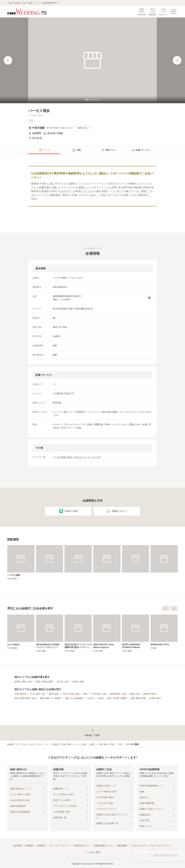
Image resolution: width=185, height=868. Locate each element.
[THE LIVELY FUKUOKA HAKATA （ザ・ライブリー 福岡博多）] (50, 633)
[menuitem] (44, 150)
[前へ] (165, 608)
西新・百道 (135, 694)
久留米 (100, 698)
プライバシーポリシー (59, 846)
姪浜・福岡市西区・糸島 (25, 698)
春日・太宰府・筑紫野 (117, 698)
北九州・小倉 (62, 682)
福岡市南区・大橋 (118, 694)
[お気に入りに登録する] (141, 855)
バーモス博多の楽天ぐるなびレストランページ (77, 457)
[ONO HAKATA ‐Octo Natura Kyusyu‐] (164, 633)
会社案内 (18, 846)
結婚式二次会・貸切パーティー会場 (69, 744)
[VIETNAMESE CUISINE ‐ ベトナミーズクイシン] (107, 633)
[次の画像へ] (177, 60)
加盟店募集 (122, 846)
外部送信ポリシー (82, 846)
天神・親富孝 (20, 694)
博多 (85, 694)
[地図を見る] (149, 298)
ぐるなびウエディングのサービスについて (151, 846)
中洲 (120, 744)
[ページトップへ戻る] (92, 733)
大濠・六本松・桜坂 (71, 694)
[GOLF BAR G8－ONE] (21, 632)
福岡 (92, 744)
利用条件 (41, 846)
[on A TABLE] (78, 632)
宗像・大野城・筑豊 (44, 682)
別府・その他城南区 (74, 698)
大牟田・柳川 (155, 698)
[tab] (87, 100)
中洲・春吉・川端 (99, 694)
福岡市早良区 (150, 694)
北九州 (90, 698)
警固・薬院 (54, 694)
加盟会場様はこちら (104, 846)
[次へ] (174, 608)
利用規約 (29, 846)
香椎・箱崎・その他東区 (51, 698)
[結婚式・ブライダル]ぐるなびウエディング (28, 744)
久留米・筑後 (78, 682)
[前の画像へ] (8, 60)
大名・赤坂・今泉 (38, 694)
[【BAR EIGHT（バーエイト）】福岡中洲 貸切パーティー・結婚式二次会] (136, 633)
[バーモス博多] (21, 563)
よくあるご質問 (92, 852)
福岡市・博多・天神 (23, 682)
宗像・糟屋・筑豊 (138, 698)
